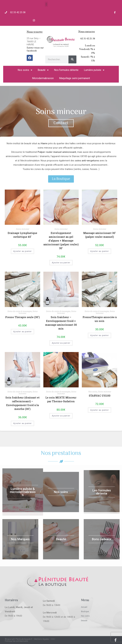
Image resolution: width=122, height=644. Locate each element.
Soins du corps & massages (19, 311)
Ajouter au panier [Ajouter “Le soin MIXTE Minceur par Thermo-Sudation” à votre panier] (61, 416)
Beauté (43, 70)
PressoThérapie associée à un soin (100, 319)
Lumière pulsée (94, 70)
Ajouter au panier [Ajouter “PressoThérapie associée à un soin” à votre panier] (99, 335)
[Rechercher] (72, 59)
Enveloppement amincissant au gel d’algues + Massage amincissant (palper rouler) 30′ (61, 241)
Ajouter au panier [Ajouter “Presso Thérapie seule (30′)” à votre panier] (22, 332)
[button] (46, 4)
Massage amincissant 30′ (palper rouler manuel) (100, 235)
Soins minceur (22, 229)
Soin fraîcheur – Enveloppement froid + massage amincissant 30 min (61, 323)
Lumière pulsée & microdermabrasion (23, 492)
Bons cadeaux (102, 539)
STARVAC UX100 (100, 396)
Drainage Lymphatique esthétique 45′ (22, 235)
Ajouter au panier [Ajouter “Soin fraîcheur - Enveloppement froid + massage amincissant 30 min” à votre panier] (61, 343)
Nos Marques (20, 539)
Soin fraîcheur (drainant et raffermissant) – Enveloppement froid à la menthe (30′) (22, 403)
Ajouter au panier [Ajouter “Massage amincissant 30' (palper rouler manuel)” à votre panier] (99, 251)
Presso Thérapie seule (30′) (22, 317)
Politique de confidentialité (16, 641)
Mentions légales (42, 639)
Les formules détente (102, 492)
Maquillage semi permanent (75, 78)
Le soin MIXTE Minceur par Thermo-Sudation (61, 399)
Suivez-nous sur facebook (35, 49)
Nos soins (25, 70)
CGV (53, 639)
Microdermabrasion (43, 78)
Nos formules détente (66, 70)
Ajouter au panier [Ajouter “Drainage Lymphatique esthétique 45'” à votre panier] (22, 251)
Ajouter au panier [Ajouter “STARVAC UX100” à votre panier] (99, 410)
